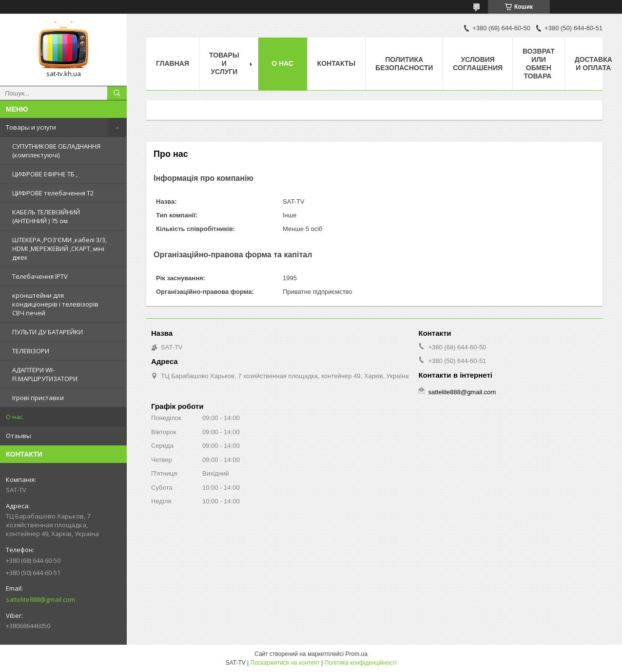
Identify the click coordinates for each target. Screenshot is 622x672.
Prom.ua (357, 654)
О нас (14, 417)
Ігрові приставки (38, 398)
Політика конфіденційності (361, 663)
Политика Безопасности (404, 64)
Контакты (336, 63)
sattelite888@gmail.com (40, 599)
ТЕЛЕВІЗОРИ (31, 351)
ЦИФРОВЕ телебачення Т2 (53, 193)
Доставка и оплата (593, 64)
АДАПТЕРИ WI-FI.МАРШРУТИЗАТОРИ (45, 374)
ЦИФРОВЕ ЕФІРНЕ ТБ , (45, 174)
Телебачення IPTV (40, 276)
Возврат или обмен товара (539, 64)
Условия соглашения (478, 64)
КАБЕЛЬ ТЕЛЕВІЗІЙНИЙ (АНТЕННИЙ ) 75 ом (46, 216)
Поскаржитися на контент (285, 663)
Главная (173, 63)
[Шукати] (117, 93)
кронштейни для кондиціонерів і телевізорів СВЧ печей (55, 304)
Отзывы (19, 436)
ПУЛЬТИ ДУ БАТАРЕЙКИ (48, 332)
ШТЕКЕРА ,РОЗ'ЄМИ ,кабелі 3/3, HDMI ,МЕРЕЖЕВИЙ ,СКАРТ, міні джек (59, 249)
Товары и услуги (31, 127)
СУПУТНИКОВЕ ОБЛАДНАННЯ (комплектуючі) (56, 151)
